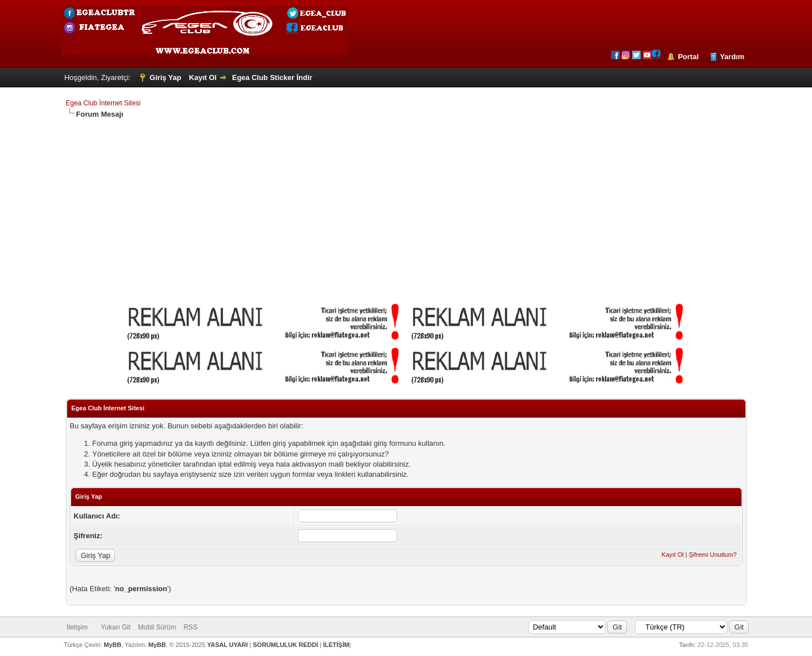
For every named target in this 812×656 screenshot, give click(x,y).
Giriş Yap (165, 77)
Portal (688, 57)
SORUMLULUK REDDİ (286, 645)
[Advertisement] (406, 204)
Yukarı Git (116, 627)
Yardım (732, 57)
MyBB (112, 645)
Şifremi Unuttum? (712, 555)
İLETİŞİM (336, 645)
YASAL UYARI (227, 645)
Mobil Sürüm (157, 627)
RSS (191, 627)
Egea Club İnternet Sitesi (103, 103)
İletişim (77, 627)
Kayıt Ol (203, 77)
